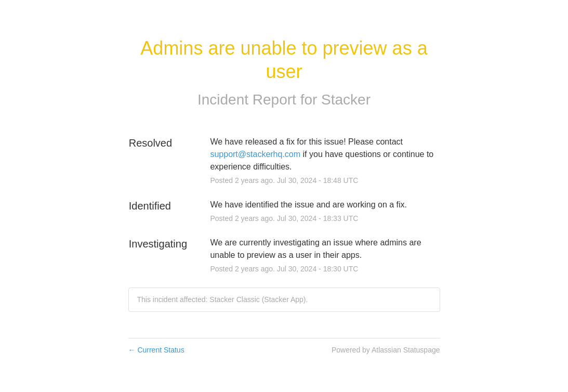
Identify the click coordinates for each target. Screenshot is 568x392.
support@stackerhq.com (255, 154)
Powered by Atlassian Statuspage (386, 350)
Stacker (346, 100)
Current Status (156, 350)
